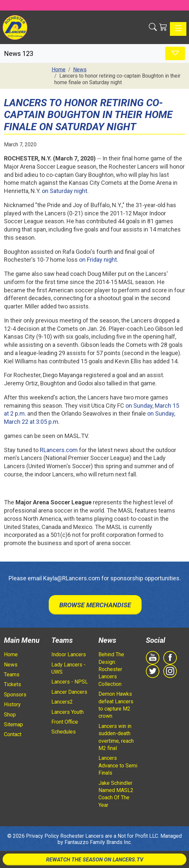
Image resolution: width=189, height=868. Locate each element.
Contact (13, 734)
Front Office (65, 722)
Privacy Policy (42, 836)
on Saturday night (65, 191)
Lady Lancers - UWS (68, 668)
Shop (10, 715)
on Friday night (98, 260)
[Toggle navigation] (178, 29)
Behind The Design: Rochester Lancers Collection (111, 669)
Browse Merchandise (95, 605)
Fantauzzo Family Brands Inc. (98, 842)
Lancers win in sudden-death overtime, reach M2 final (116, 737)
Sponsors (15, 695)
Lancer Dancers (69, 692)
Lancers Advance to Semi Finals (118, 765)
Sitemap (13, 724)
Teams (12, 675)
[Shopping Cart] (163, 27)
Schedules (64, 732)
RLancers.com (59, 450)
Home (11, 654)
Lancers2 (62, 702)
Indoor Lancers (69, 654)
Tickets (13, 684)
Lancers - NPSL (70, 682)
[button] (153, 27)
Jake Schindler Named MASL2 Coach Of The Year (116, 794)
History (12, 704)
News (11, 665)
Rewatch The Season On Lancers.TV (95, 860)
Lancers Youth (67, 712)
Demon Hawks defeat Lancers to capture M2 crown (116, 705)
